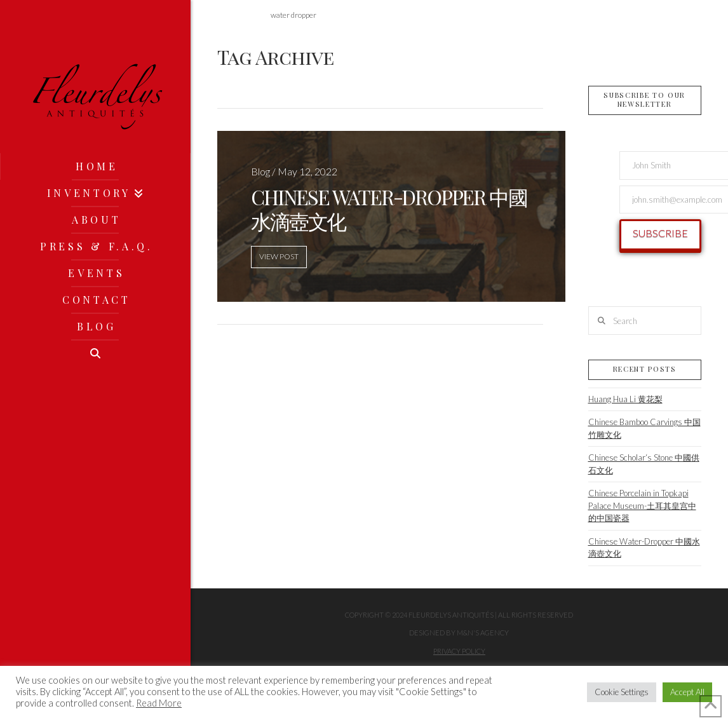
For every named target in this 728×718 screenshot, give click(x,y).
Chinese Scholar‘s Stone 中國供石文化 (644, 464)
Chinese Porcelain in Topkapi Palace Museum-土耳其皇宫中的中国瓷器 (642, 505)
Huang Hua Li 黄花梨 (625, 399)
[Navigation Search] (95, 353)
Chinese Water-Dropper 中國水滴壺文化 (644, 548)
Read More (159, 703)
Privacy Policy (459, 651)
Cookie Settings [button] (622, 692)
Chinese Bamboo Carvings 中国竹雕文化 (644, 428)
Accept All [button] (687, 692)
